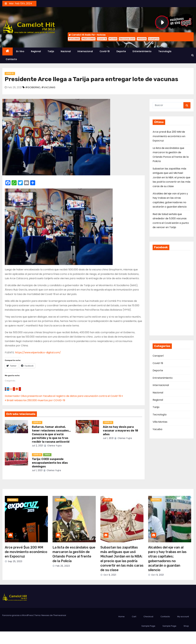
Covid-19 (102, 39)
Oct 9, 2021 (110, 575)
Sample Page (148, 626)
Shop (186, 626)
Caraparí (158, 356)
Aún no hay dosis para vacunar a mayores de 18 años (120, 431)
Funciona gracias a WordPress (18, 615)
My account (183, 617)
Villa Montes (160, 422)
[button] (193, 55)
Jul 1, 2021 (108, 438)
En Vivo (20, 51)
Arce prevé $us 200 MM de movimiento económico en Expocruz (169, 136)
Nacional (66, 51)
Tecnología (165, 51)
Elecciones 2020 (127, 39)
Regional (36, 51)
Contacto (11, 59)
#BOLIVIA (142, 39)
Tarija (51, 51)
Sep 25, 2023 (15, 561)
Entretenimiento (142, 51)
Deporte (121, 51)
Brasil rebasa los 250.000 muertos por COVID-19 (35, 400)
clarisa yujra (53, 446)
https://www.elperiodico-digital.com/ (38, 352)
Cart (134, 617)
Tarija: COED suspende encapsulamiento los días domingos (50, 463)
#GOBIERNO (33, 87)
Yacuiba (157, 429)
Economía (154, 39)
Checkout (148, 617)
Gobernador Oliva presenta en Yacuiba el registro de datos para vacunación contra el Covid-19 (64, 396)
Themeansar (60, 615)
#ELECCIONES (88, 39)
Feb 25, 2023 (63, 566)
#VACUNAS (74, 39)
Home (121, 617)
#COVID (113, 39)
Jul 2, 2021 (38, 446)
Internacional (85, 51)
